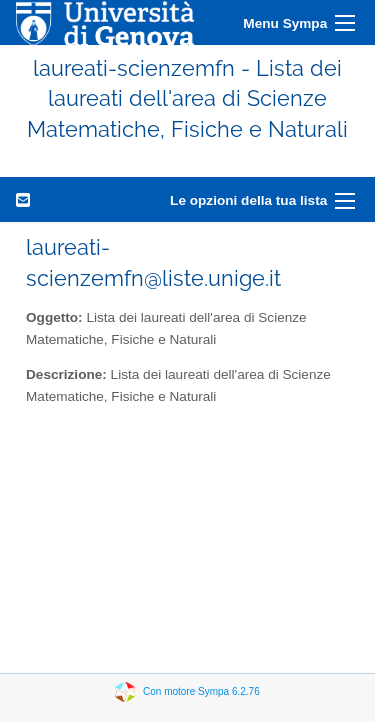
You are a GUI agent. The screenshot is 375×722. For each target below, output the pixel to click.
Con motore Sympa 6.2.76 (201, 691)
